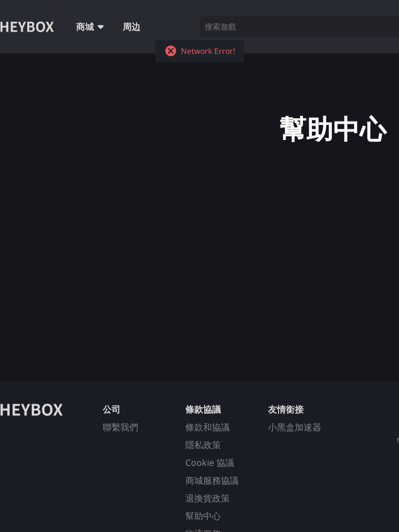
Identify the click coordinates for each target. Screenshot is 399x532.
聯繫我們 (120, 427)
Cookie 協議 (210, 463)
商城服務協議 (212, 480)
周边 (132, 27)
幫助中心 (203, 516)
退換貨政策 (208, 498)
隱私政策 (203, 445)
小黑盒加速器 (295, 427)
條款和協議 (208, 427)
